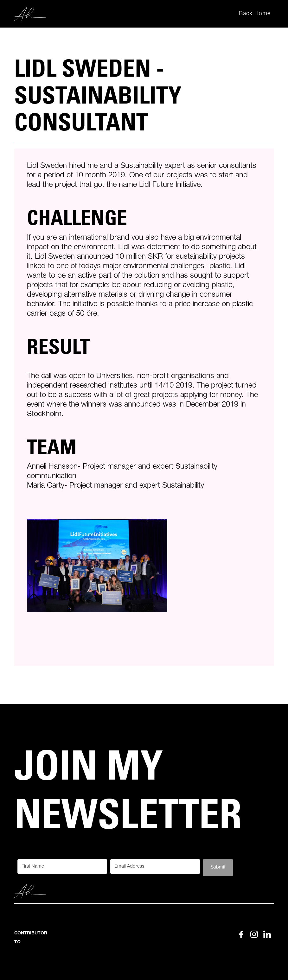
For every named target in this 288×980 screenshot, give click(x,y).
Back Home (255, 14)
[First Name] (62, 866)
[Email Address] (155, 866)
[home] (30, 14)
